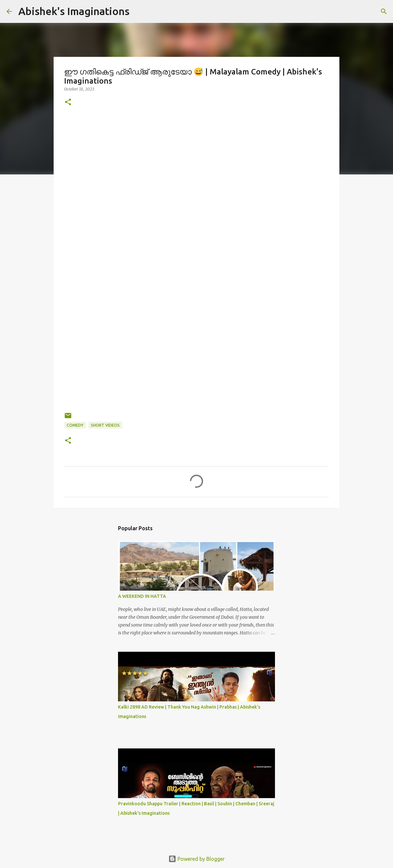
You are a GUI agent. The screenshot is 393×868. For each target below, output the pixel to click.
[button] (68, 102)
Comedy (75, 425)
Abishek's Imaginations (74, 11)
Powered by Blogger (196, 859)
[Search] (384, 11)
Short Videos (105, 425)
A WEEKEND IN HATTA (142, 596)
